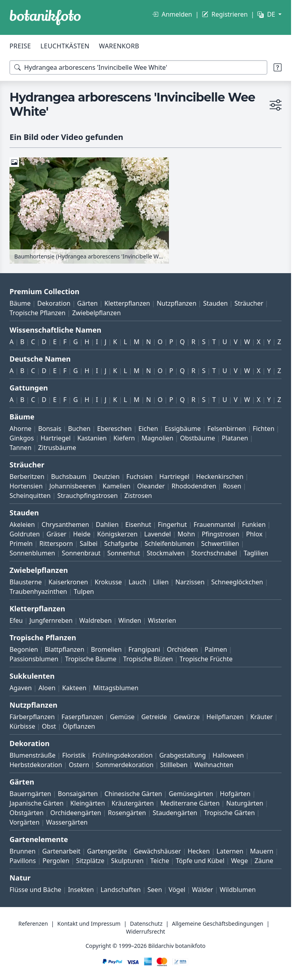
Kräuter (261, 717)
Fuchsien (139, 477)
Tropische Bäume (91, 659)
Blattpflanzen (65, 649)
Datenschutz (146, 924)
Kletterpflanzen (127, 303)
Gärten (88, 303)
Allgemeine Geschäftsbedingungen (217, 924)
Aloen (47, 688)
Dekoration (54, 303)
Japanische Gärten (37, 803)
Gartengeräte (107, 851)
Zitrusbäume (57, 448)
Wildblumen (238, 890)
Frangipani (144, 649)
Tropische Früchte (206, 659)
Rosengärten (127, 813)
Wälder (202, 890)
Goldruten (25, 534)
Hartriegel (56, 438)
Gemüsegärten (191, 794)
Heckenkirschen (220, 477)
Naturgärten (245, 803)
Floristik (74, 755)
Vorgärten (25, 822)
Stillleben (174, 765)
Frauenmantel (214, 524)
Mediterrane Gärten (190, 803)
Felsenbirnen (227, 429)
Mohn (186, 534)
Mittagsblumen (116, 688)
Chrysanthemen (65, 524)
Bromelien (106, 649)
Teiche (160, 861)
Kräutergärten (132, 803)
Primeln (21, 544)
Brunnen (23, 851)
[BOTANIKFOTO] (45, 17)
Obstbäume (197, 438)
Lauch (137, 582)
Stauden (215, 303)
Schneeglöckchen (237, 582)
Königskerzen (117, 534)
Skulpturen (127, 861)
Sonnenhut (124, 553)
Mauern (262, 851)
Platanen (235, 438)
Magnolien (157, 438)
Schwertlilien (220, 544)
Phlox (255, 534)
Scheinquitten (30, 496)
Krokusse (108, 582)
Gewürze (187, 717)
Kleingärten (87, 803)
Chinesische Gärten (133, 794)
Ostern (79, 765)
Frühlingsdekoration (123, 755)
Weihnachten (214, 765)
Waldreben (96, 620)
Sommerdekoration (125, 765)
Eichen (148, 429)
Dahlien (107, 524)
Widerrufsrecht (146, 931)
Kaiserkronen (68, 582)
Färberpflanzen (32, 717)
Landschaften (121, 890)
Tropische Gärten (229, 813)
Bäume (20, 303)
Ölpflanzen (79, 726)
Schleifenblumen (170, 544)
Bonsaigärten (78, 794)
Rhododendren (194, 486)
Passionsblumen (34, 659)
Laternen (230, 851)
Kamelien (117, 486)
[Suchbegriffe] (138, 67)
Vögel (177, 890)
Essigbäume (183, 429)
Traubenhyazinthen (38, 591)
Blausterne (26, 582)
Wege (240, 861)
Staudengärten (175, 813)
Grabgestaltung (183, 755)
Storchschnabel (214, 553)
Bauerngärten (30, 794)
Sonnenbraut (81, 553)
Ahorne (20, 429)
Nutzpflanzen (176, 303)
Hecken (199, 851)
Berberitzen (27, 477)
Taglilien (256, 553)
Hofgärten (235, 794)
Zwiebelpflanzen (97, 313)
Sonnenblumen (32, 553)
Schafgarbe (121, 544)
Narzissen (190, 582)
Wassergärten (67, 822)
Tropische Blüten (148, 659)
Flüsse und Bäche (35, 890)
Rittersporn (56, 544)
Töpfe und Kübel (200, 861)
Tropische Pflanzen (37, 313)
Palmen (216, 649)
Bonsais (50, 429)
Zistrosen (138, 496)
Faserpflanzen (82, 717)
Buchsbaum (69, 477)
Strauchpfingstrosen (88, 496)
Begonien (24, 649)
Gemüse (122, 717)
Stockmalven (166, 553)
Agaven (21, 688)
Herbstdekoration (36, 765)
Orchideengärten (76, 813)
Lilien (161, 582)
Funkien (254, 524)
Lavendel (158, 534)
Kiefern (124, 438)
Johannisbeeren (73, 486)
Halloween (228, 755)
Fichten (263, 429)
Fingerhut (172, 524)
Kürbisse (22, 726)
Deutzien (106, 477)
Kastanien (92, 438)
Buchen (79, 429)
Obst (49, 726)
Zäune (264, 861)
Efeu (16, 620)
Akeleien (22, 524)
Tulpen (84, 591)
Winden (130, 620)
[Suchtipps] (278, 67)
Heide (82, 534)
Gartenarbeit (61, 851)
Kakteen (74, 688)
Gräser (56, 534)
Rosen (232, 486)
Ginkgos (22, 438)
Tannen (20, 448)
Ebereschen (114, 429)
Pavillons (23, 861)
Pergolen (56, 861)
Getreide (154, 717)
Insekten (81, 890)
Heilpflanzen (225, 717)
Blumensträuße (33, 755)
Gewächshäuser (157, 851)
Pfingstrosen (221, 534)
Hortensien (26, 486)
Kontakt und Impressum (89, 924)
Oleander (151, 486)
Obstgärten (27, 813)
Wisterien (162, 620)
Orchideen (182, 649)
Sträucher (249, 303)
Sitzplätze (90, 861)
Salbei (89, 544)
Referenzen (33, 924)
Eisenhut (138, 524)
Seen (155, 890)
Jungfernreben (51, 620)
